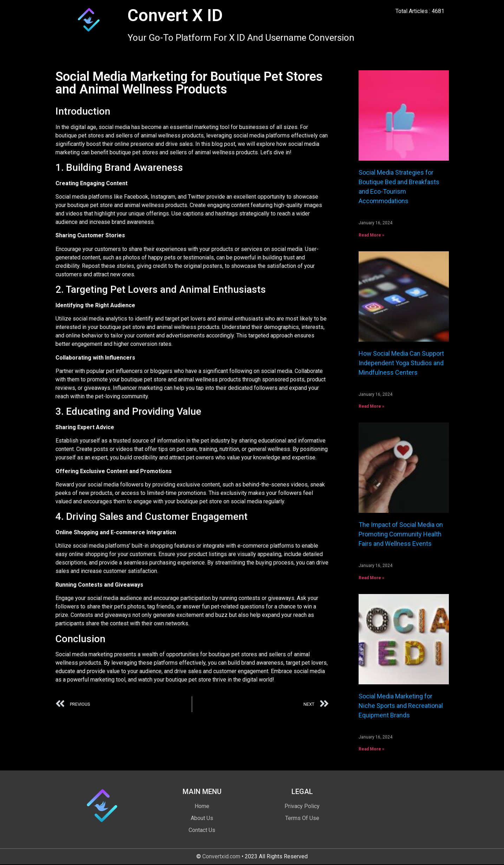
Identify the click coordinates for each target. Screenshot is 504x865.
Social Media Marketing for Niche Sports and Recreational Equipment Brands (401, 706)
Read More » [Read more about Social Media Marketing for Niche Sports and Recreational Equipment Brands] (371, 749)
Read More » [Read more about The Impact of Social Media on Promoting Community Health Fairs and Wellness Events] (371, 578)
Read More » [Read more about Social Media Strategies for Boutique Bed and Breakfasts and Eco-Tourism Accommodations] (371, 235)
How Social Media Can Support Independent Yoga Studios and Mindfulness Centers (401, 363)
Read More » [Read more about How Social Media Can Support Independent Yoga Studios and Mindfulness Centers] (371, 406)
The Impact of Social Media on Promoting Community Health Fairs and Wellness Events (401, 534)
